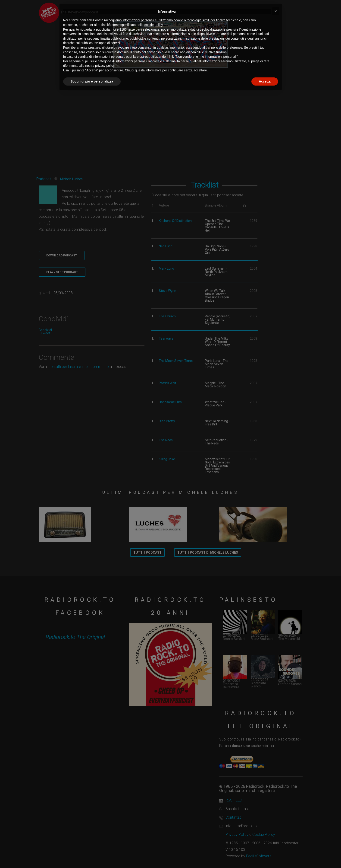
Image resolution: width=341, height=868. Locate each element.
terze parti (135, 29)
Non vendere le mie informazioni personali (206, 57)
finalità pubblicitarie (114, 38)
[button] (276, 11)
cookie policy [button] (153, 25)
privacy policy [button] (105, 66)
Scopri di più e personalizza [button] (92, 81)
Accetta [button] (265, 81)
